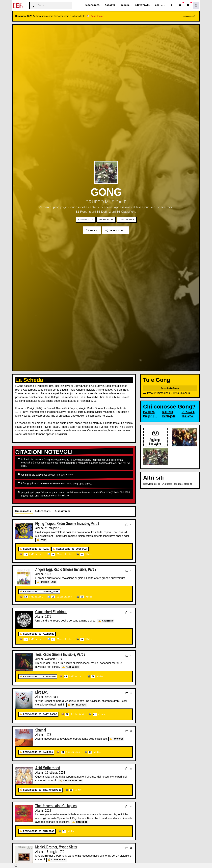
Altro (159, 5)
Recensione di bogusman (72, 549)
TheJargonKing (72, 780)
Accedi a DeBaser (170, 388)
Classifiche (61, 555)
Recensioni (92, 5)
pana (43, 540)
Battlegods (79, 705)
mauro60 (119, 739)
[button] (172, 5)
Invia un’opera (180, 393)
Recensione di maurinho (39, 634)
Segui (92, 231)
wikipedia (167, 484)
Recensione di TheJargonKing (42, 790)
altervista (148, 484)
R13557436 (72, 667)
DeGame (125, 5)
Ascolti (110, 5)
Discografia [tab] (23, 511)
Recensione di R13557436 (39, 677)
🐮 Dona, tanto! (95, 16)
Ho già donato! (188, 16)
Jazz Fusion (127, 220)
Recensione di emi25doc (39, 831)
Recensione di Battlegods (40, 714)
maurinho (108, 621)
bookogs (178, 484)
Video (86, 555)
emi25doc (82, 822)
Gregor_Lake (48, 582)
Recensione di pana (36, 549)
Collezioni (33, 555)
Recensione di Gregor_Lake (41, 592)
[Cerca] (51, 6)
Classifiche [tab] (63, 511)
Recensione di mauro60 (38, 752)
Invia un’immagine (156, 393)
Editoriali (142, 5)
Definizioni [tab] (43, 511)
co (155, 484)
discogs (188, 484)
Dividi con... (116, 231)
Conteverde (59, 859)
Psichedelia (85, 220)
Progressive (106, 220)
